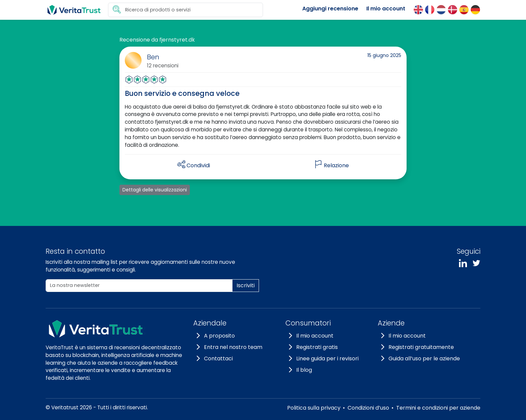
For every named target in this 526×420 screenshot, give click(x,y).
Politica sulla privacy (314, 408)
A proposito (219, 336)
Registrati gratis (317, 347)
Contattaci (218, 358)
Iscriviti (246, 285)
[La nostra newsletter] (139, 286)
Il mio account (386, 9)
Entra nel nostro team (233, 347)
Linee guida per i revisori (327, 358)
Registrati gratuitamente (421, 347)
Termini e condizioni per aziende (438, 408)
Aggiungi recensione (330, 9)
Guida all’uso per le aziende (424, 358)
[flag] (332, 166)
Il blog (304, 370)
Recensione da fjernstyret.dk (157, 40)
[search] (186, 10)
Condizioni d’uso (368, 408)
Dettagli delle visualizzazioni (155, 190)
